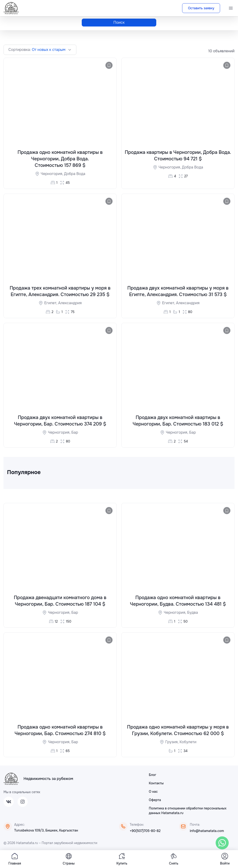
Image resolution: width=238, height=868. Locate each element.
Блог (153, 775)
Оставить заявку (201, 8)
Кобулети (188, 742)
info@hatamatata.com (207, 831)
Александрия (70, 303)
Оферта (155, 800)
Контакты (156, 784)
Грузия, (172, 742)
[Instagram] (23, 802)
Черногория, (52, 174)
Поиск (119, 22)
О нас (153, 792)
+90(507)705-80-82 (145, 831)
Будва (192, 613)
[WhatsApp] (222, 843)
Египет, (51, 303)
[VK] (9, 802)
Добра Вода (75, 174)
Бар (75, 433)
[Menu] (231, 8)
